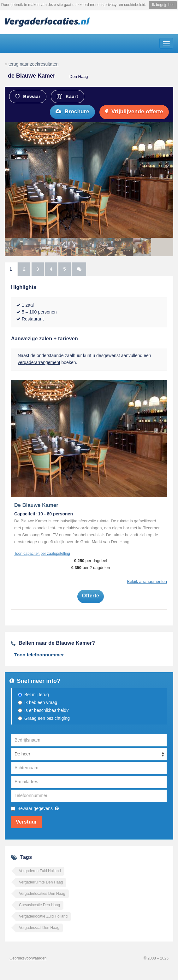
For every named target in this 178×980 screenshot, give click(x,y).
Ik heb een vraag (41, 702)
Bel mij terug (37, 695)
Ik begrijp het (163, 5)
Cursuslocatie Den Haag (39, 905)
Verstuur (26, 822)
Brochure (72, 111)
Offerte (91, 596)
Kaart (67, 96)
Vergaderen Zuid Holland (40, 871)
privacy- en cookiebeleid (125, 5)
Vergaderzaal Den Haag (39, 928)
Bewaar (28, 96)
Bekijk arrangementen (147, 581)
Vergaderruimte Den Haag (41, 882)
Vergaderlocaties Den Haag (42, 894)
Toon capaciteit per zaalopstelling (42, 554)
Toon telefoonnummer (39, 655)
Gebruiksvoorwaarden (28, 958)
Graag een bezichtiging (47, 718)
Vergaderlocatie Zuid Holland (43, 916)
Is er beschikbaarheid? (47, 710)
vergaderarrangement (39, 362)
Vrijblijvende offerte (134, 111)
